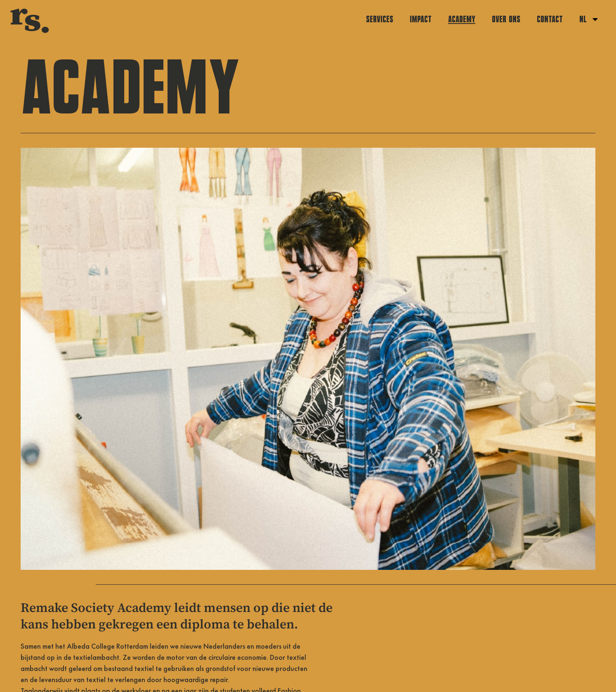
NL (589, 19)
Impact (421, 19)
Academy (462, 19)
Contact (550, 19)
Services (380, 19)
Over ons (506, 19)
